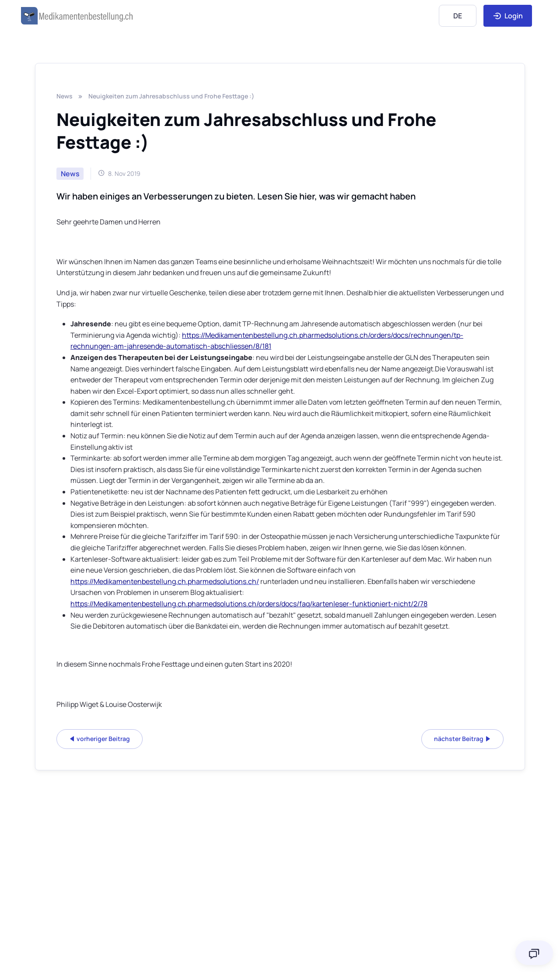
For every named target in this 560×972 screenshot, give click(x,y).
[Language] (458, 16)
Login (508, 16)
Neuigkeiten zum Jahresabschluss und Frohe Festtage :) (171, 96)
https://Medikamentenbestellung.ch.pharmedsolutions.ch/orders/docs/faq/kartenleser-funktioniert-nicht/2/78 (249, 604)
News (65, 96)
